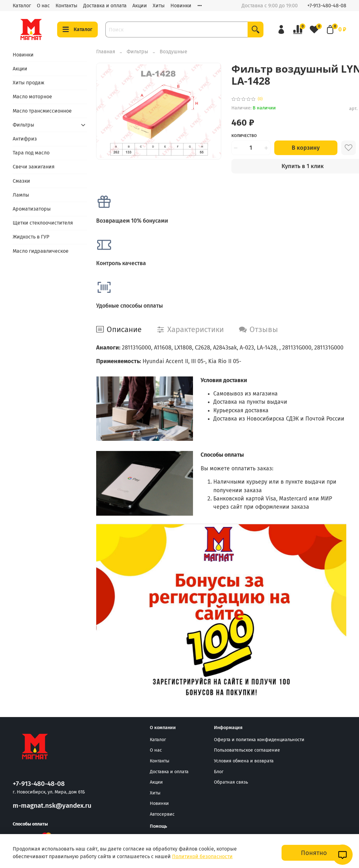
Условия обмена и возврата (244, 761)
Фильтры (137, 52)
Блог (219, 772)
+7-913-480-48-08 (327, 6)
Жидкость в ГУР (31, 237)
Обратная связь (231, 782)
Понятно (314, 853)
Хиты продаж (29, 83)
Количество (244, 136)
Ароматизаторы (32, 209)
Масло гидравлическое (41, 251)
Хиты (159, 6)
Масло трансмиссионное (42, 111)
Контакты (66, 6)
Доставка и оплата (105, 6)
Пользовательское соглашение (247, 750)
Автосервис (162, 814)
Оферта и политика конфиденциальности (259, 740)
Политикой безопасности (202, 856)
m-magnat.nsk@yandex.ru (52, 806)
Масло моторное (32, 97)
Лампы (21, 195)
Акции (140, 6)
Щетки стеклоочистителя (43, 223)
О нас (43, 6)
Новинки (181, 6)
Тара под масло (31, 153)
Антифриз (25, 139)
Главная (106, 52)
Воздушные (173, 52)
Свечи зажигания (34, 167)
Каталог (22, 6)
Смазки (21, 181)
